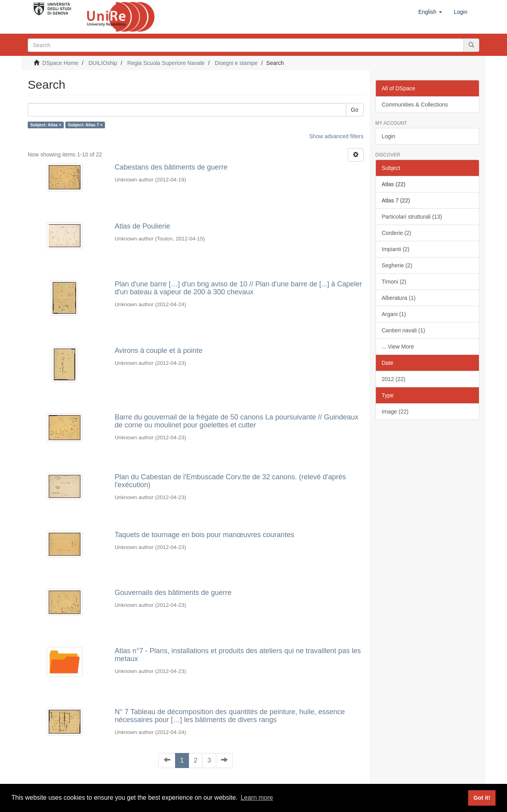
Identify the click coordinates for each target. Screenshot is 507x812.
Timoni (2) (394, 282)
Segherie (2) (397, 265)
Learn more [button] (257, 798)
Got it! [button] (482, 798)
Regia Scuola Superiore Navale (166, 63)
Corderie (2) (397, 233)
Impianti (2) (396, 249)
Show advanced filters (336, 136)
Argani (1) (394, 314)
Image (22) (395, 412)
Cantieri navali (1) (404, 330)
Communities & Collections (415, 105)
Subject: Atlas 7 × (85, 125)
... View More (398, 347)
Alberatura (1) (399, 298)
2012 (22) (394, 379)
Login (389, 136)
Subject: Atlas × (46, 125)
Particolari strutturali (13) (412, 217)
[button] (430, 12)
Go (355, 110)
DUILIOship (103, 63)
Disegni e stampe (236, 63)
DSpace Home (60, 63)
